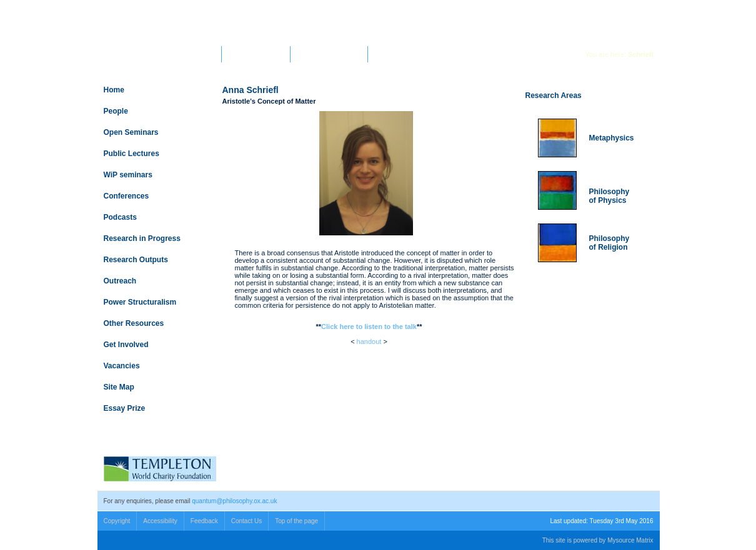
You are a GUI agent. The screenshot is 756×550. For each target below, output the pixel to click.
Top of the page (296, 521)
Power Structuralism (140, 302)
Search (565, 11)
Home (114, 90)
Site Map (119, 387)
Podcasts (120, 217)
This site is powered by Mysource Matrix (598, 540)
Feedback (204, 521)
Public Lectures (132, 154)
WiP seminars (128, 175)
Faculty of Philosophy (256, 54)
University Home (194, 54)
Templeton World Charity (329, 54)
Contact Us (246, 521)
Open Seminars (131, 132)
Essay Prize (125, 408)
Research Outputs (136, 260)
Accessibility (160, 521)
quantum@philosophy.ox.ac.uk (234, 501)
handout (369, 341)
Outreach (120, 281)
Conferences (127, 196)
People (116, 111)
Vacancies (122, 366)
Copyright (117, 521)
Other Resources (134, 323)
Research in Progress (142, 238)
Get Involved (126, 345)
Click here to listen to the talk (369, 327)
